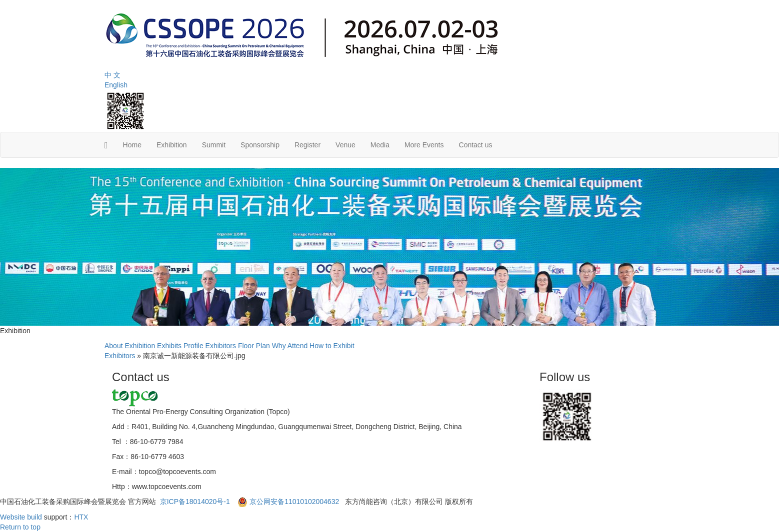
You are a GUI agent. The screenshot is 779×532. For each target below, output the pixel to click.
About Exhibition (130, 346)
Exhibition (172, 145)
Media (380, 145)
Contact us (476, 145)
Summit (214, 145)
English (116, 85)
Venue (345, 145)
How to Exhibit (332, 346)
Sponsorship (260, 145)
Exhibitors (221, 346)
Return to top (20, 527)
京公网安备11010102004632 (294, 502)
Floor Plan (254, 346)
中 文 (112, 75)
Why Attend (290, 346)
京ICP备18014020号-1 (196, 502)
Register (307, 145)
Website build (21, 517)
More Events (424, 145)
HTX (81, 517)
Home (132, 145)
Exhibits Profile (180, 346)
